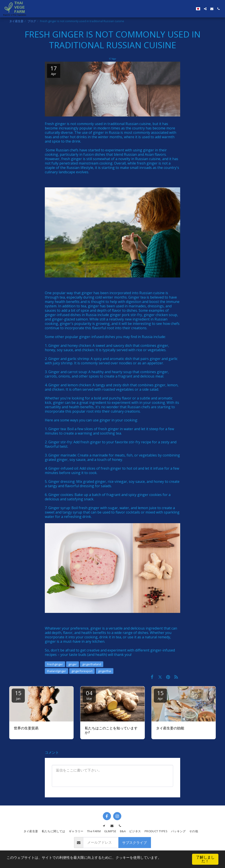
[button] (205, 9)
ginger (73, 664)
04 (89, 695)
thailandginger (56, 671)
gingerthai (105, 671)
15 (18, 695)
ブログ (32, 21)
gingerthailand (92, 664)
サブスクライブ (134, 843)
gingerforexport (82, 671)
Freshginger (55, 664)
